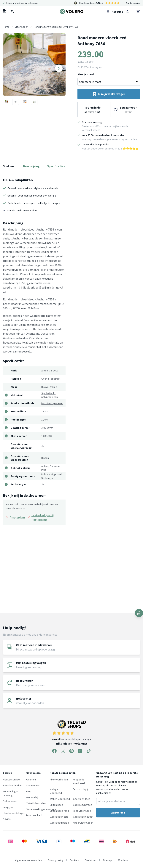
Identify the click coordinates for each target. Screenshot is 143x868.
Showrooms (33, 785)
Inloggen (8, 807)
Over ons (31, 780)
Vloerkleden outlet (83, 817)
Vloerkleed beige (59, 823)
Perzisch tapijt (81, 789)
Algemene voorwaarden (28, 860)
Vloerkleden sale (59, 817)
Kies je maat (86, 74)
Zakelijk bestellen (36, 803)
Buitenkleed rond (59, 811)
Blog (29, 791)
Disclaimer (91, 860)
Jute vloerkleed (81, 799)
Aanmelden (118, 813)
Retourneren (10, 801)
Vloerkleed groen (82, 805)
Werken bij (32, 797)
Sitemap (107, 860)
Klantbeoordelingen (14, 813)
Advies (7, 819)
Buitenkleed (56, 805)
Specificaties (56, 166)
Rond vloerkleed (82, 811)
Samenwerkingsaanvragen (41, 809)
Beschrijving (31, 166)
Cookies (74, 860)
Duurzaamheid (34, 815)
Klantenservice (133, 3)
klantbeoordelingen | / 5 (71, 731)
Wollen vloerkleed (60, 799)
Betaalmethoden (12, 785)
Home (6, 27)
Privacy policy (56, 860)
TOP (139, 613)
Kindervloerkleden (83, 823)
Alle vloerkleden (59, 780)
